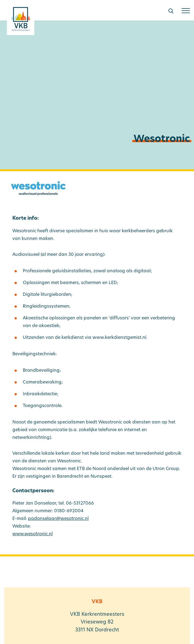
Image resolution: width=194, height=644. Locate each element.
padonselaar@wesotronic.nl (58, 519)
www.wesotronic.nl (33, 534)
